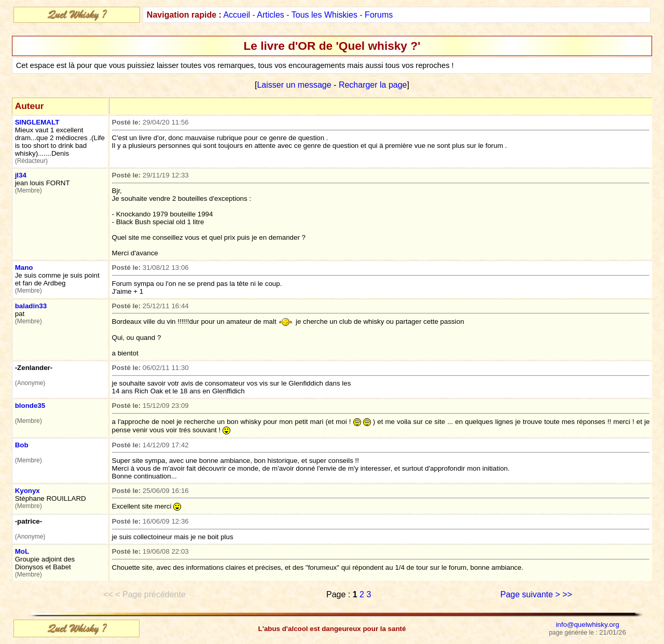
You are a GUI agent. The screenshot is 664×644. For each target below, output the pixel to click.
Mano (24, 268)
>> (567, 594)
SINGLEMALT (37, 122)
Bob (22, 445)
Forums (379, 15)
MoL (22, 551)
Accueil (237, 15)
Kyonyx (27, 491)
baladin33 (31, 306)
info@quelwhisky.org (587, 625)
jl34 (21, 175)
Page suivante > (530, 594)
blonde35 (30, 406)
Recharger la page (373, 85)
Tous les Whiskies (324, 15)
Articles (270, 15)
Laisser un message (294, 85)
